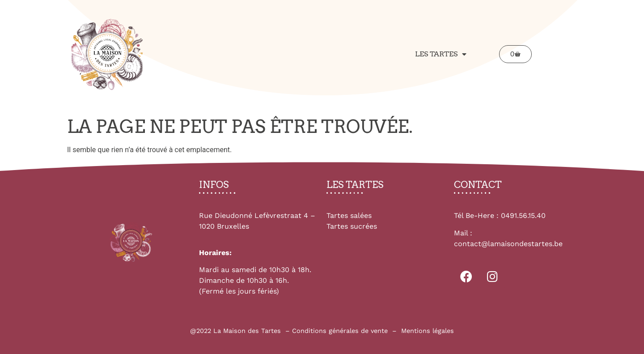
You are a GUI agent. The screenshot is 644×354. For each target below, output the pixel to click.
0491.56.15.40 (523, 215)
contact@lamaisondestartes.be (508, 244)
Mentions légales (428, 331)
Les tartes (441, 54)
